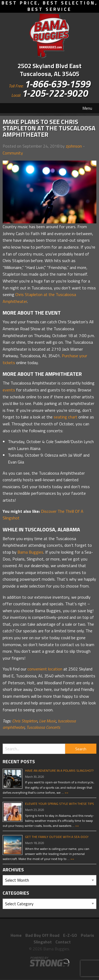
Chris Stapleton (25, 721)
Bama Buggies (30, 552)
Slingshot (43, 942)
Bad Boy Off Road (42, 935)
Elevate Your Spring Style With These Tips (60, 804)
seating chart (65, 417)
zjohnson (74, 146)
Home (16, 935)
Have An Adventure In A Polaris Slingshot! (59, 771)
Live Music (48, 721)
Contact (63, 942)
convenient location (45, 669)
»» (66, 793)
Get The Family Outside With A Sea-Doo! (57, 837)
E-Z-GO (70, 935)
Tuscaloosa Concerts (43, 727)
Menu (87, 108)
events (9, 390)
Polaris (87, 935)
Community (13, 153)
